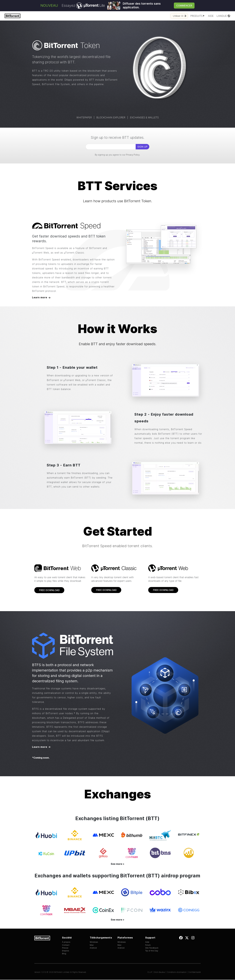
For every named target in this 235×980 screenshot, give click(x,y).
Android (93, 948)
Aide (211, 16)
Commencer (184, 6)
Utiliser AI (179, 16)
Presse (65, 948)
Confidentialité (194, 973)
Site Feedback (152, 948)
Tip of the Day (152, 951)
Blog (64, 954)
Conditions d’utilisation (177, 973)
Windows (94, 942)
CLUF (150, 973)
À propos (66, 942)
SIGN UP (142, 147)
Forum (148, 945)
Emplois (66, 951)
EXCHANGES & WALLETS (144, 117)
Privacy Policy (133, 155)
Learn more (40, 297)
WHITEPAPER (84, 117)
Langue (223, 16)
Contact (66, 945)
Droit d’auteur (160, 973)
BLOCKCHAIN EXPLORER (111, 117)
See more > (117, 864)
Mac (92, 945)
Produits (198, 16)
